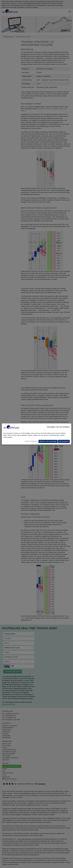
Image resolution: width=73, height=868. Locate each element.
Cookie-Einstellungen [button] (31, 441)
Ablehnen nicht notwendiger (48, 441)
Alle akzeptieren (64, 441)
